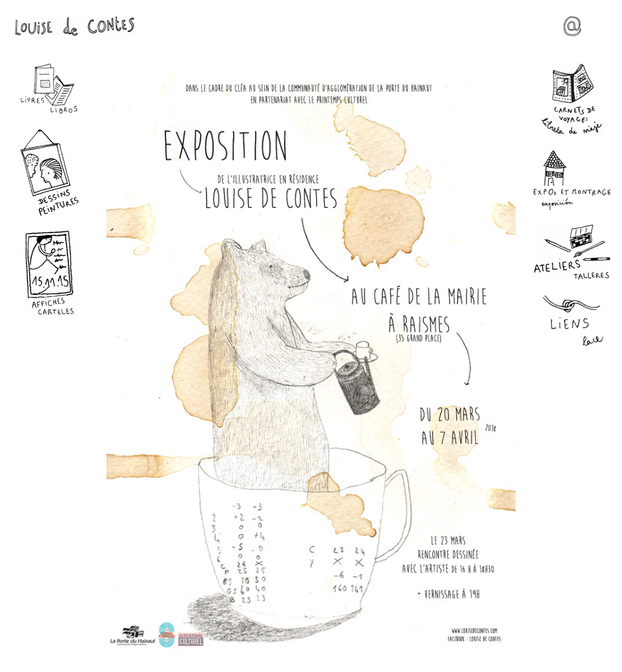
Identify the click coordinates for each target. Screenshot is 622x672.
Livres (50, 89)
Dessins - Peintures (50, 172)
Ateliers (572, 252)
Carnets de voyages (572, 100)
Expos (572, 180)
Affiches (50, 273)
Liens (572, 321)
